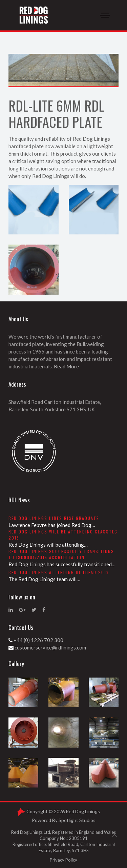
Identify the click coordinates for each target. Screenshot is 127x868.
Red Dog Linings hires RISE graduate (54, 518)
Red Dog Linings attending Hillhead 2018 (59, 572)
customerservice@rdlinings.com (50, 647)
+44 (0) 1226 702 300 (38, 640)
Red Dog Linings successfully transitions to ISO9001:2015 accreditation (61, 554)
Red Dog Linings (83, 811)
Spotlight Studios (77, 820)
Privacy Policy (63, 860)
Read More (66, 366)
